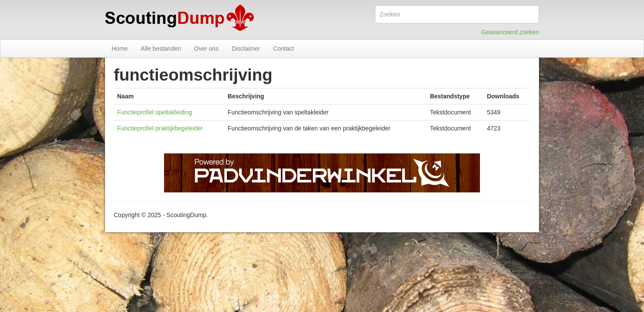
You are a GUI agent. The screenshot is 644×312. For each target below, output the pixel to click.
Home (120, 49)
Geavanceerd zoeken (510, 32)
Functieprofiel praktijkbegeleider (160, 128)
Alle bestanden (161, 49)
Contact (283, 49)
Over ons (206, 49)
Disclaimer (246, 49)
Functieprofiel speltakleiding (155, 112)
